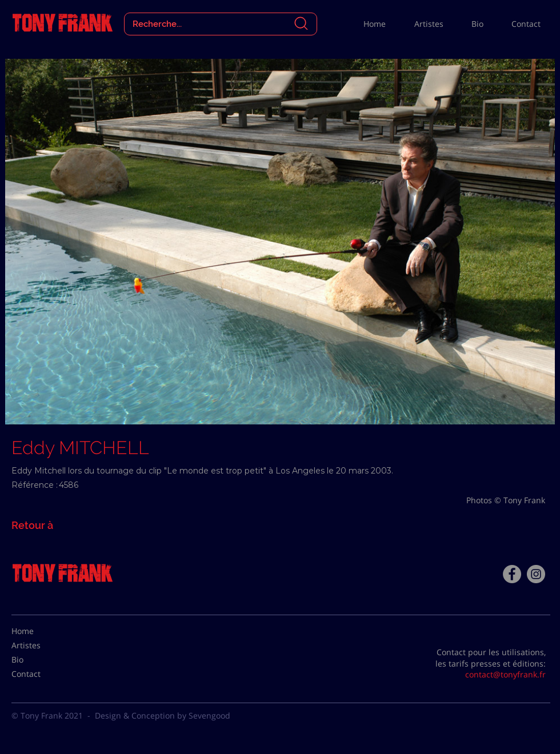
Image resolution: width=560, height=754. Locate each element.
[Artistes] (40, 645)
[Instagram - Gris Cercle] (536, 574)
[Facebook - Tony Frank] (512, 574)
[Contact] (40, 674)
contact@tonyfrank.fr (505, 674)
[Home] (40, 631)
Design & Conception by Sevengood (163, 715)
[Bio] (40, 660)
